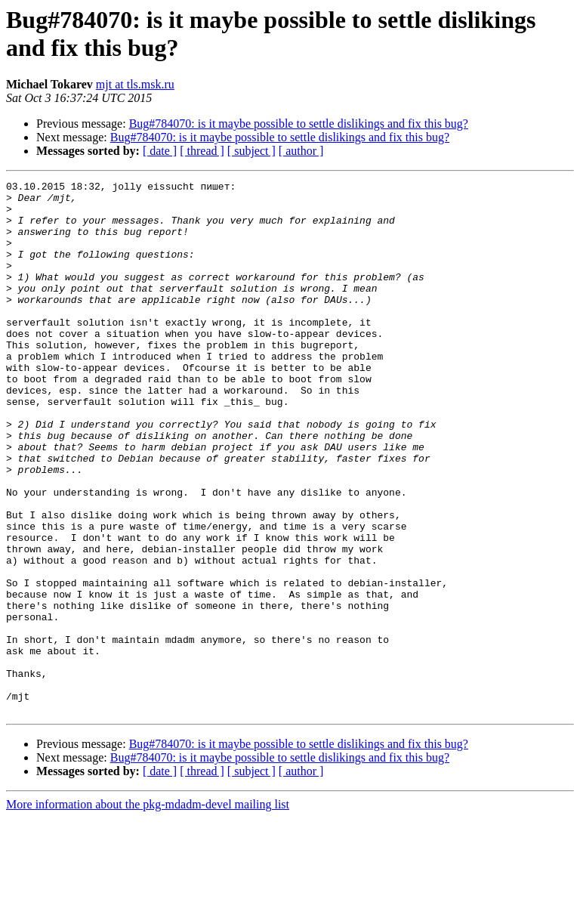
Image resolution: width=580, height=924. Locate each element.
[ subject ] (251, 151)
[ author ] (301, 151)
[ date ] (160, 151)
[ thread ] (202, 151)
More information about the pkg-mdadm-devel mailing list (148, 911)
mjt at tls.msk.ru (135, 84)
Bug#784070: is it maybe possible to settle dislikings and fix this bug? (299, 124)
